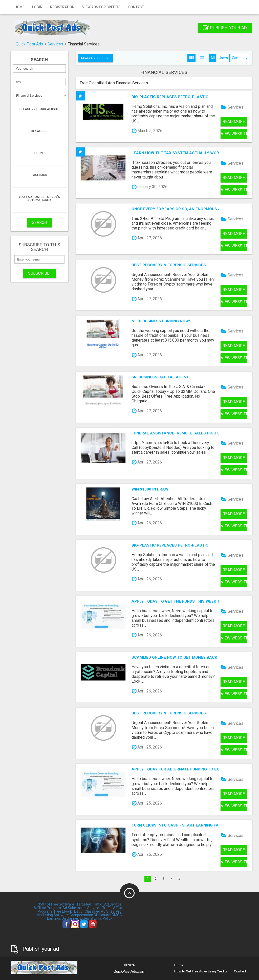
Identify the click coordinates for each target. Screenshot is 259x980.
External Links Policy (96, 918)
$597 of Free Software (56, 904)
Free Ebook (63, 911)
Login (37, 7)
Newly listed (97, 58)
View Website (234, 134)
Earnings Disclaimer (63, 918)
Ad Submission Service (81, 908)
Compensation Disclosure (90, 915)
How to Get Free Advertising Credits (201, 971)
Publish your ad (225, 28)
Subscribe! (39, 273)
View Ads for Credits (101, 7)
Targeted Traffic (89, 904)
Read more (234, 122)
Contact (136, 7)
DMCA (117, 915)
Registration (62, 7)
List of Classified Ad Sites (94, 911)
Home (19, 7)
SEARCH (39, 223)
